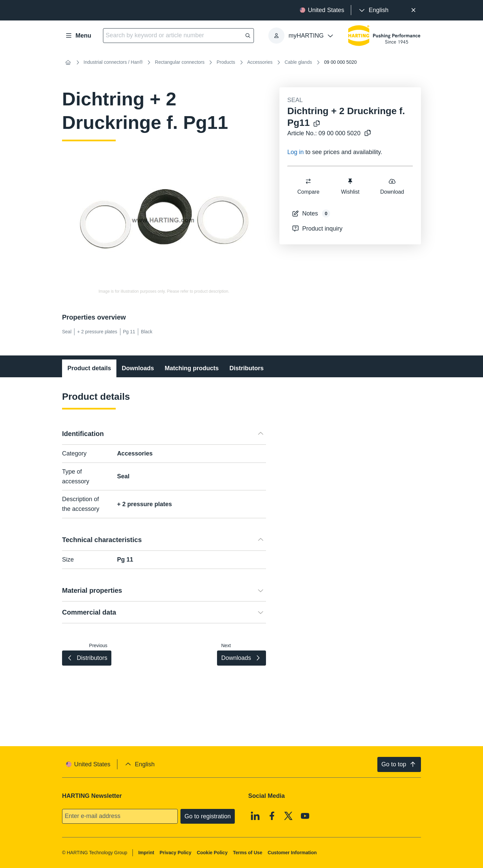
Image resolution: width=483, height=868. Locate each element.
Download (392, 186)
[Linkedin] (255, 816)
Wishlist (350, 186)
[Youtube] (305, 816)
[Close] (413, 10)
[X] (288, 816)
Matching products (192, 368)
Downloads (138, 368)
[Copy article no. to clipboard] (368, 133)
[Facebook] (272, 816)
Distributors (247, 368)
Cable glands (298, 62)
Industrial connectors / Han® (113, 62)
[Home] (68, 62)
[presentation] (373, 10)
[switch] (308, 181)
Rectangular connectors (180, 62)
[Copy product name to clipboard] (317, 124)
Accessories (260, 62)
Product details (89, 368)
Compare (308, 186)
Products (226, 62)
